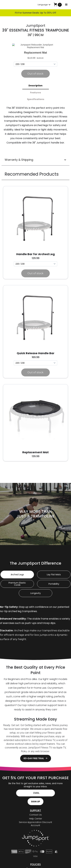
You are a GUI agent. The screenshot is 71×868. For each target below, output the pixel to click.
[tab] (36, 81)
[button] (66, 5)
